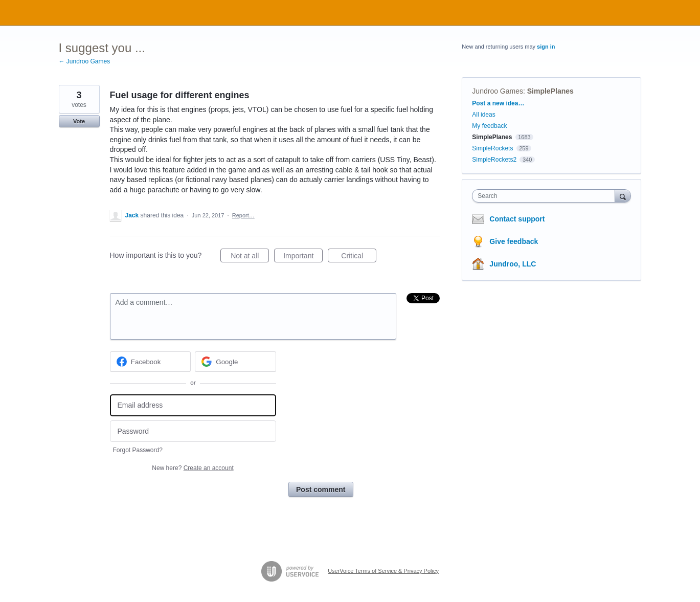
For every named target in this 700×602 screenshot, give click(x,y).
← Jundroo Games (85, 61)
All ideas (483, 115)
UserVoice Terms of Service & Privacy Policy (383, 571)
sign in (546, 47)
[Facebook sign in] (151, 362)
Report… (243, 215)
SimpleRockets (492, 148)
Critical (359, 257)
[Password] (193, 431)
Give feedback (514, 241)
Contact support (517, 219)
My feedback (489, 126)
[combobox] (546, 196)
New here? (193, 468)
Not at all (250, 257)
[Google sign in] (235, 362)
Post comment (321, 489)
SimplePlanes (550, 91)
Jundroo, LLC (513, 264)
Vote (79, 121)
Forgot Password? (138, 450)
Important (303, 257)
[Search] (623, 196)
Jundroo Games (498, 91)
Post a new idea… (498, 103)
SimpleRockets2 (494, 160)
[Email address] (193, 405)
